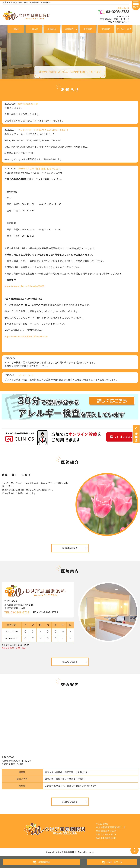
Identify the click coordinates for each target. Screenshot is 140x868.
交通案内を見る (70, 802)
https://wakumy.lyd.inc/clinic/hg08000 (24, 286)
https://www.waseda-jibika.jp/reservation (26, 337)
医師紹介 (52, 29)
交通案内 (106, 29)
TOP (135, 851)
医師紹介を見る (70, 548)
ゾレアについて (26, 375)
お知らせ (34, 29)
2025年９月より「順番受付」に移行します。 (40, 169)
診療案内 (69, 29)
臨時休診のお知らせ (28, 104)
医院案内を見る (70, 662)
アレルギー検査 (124, 29)
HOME (16, 29)
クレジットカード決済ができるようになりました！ (43, 130)
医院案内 (88, 29)
